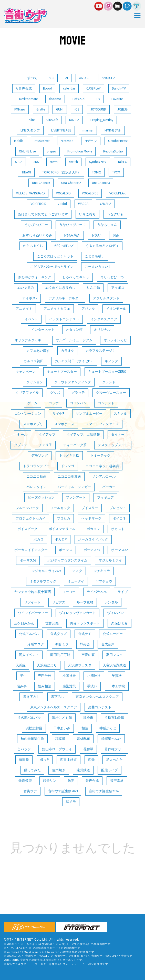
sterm (54, 162)
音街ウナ (30, 791)
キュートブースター (62, 372)
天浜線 (21, 665)
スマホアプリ (33, 424)
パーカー (109, 487)
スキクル (120, 414)
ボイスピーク (27, 529)
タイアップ (47, 434)
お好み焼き (72, 235)
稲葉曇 (60, 739)
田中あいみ (62, 728)
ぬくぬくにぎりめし (60, 288)
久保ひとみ (120, 623)
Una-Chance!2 (71, 183)
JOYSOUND (98, 109)
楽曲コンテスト (100, 707)
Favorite (117, 99)
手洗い (92, 686)
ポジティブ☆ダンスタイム (67, 560)
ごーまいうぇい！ (98, 267)
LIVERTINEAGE (61, 130)
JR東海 (122, 109)
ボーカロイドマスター (31, 550)
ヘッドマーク (91, 518)
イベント (31, 319)
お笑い (96, 235)
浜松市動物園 (115, 718)
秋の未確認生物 (32, 739)
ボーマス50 (92, 550)
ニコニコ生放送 (69, 476)
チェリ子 (45, 445)
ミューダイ (76, 581)
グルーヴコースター (111, 393)
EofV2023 (79, 99)
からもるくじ (33, 246)
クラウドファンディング (73, 382)
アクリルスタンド (106, 298)
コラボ (54, 403)
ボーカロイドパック (93, 539)
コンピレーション (28, 414)
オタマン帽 (74, 330)
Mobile (19, 141)
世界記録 (52, 623)
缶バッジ (24, 749)
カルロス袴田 (34, 361)
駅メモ (71, 802)
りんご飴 (93, 288)
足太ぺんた (114, 760)
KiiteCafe (52, 120)
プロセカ (64, 518)
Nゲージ (91, 141)
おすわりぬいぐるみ (37, 235)
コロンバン (78, 403)
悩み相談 (45, 686)
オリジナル (102, 330)
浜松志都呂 (34, 728)
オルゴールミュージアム (74, 340)
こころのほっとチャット (55, 256)
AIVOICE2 (108, 78)
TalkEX (122, 162)
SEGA (19, 162)
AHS (51, 78)
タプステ (21, 445)
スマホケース (64, 424)
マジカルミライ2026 (46, 571)
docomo (55, 99)
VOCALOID (63, 193)
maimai (88, 130)
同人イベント (29, 655)
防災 (71, 781)
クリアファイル (27, 393)
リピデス (59, 602)
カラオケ (68, 351)
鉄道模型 (25, 781)
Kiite (32, 120)
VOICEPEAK (117, 193)
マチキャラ (102, 571)
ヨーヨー (69, 592)
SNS (36, 162)
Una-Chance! (41, 183)
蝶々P (45, 760)
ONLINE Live (27, 151)
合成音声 (108, 644)
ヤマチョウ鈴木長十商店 (33, 592)
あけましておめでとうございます (43, 214)
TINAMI (26, 172)
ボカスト (118, 529)
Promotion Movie (80, 151)
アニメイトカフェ (57, 309)
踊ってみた (32, 770)
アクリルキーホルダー (65, 298)
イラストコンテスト (64, 319)
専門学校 (45, 676)
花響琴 (88, 749)
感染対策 (69, 686)
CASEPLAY (94, 88)
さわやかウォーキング (35, 277)
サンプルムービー (89, 414)
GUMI (60, 109)
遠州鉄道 (83, 770)
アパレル (88, 309)
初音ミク (62, 644)
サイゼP (59, 414)
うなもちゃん (107, 225)
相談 (85, 728)
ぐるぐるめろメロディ (102, 246)
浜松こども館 (62, 718)
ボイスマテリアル (62, 529)
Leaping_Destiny (102, 120)
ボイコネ (119, 518)
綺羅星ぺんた (111, 739)
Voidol (62, 204)
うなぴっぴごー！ (72, 225)
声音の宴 (88, 655)
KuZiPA (74, 120)
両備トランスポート (85, 623)
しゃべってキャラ (76, 277)
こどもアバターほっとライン (52, 267)
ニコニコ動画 (36, 476)
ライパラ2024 (97, 592)
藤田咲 (24, 760)
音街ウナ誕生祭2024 (104, 791)
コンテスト (106, 403)
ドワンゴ (68, 466)
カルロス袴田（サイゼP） (74, 361)
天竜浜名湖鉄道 (114, 665)
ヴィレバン (115, 613)
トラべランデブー (36, 466)
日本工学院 (117, 686)
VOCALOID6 (90, 193)
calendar (69, 88)
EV (98, 99)
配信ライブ (110, 770)
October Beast (118, 141)
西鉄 (91, 760)
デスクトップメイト (113, 445)
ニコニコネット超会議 (102, 466)
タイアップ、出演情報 (83, 434)
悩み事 (22, 686)
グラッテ (78, 393)
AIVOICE (85, 78)
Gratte (41, 109)
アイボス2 (30, 298)
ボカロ (39, 539)
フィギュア (105, 497)
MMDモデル (113, 130)
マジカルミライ (110, 560)
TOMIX (96, 172)
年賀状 (117, 676)
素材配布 (83, 739)
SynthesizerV (98, 162)
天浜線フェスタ (80, 665)
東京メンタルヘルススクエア (97, 697)
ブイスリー (90, 508)
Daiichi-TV (119, 88)
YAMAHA (105, 204)
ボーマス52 (119, 550)
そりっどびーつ (112, 277)
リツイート (32, 602)
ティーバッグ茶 (75, 445)
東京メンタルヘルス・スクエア (54, 707)
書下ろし (58, 697)
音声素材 (117, 781)
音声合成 (92, 781)
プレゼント (118, 508)
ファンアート (76, 497)
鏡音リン (50, 781)
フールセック (60, 508)
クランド (109, 382)
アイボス (118, 288)
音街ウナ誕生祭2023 (63, 791)
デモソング (40, 455)
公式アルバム (29, 634)
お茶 (116, 235)
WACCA (83, 204)
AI (67, 78)
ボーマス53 (28, 560)
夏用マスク (114, 655)
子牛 (23, 676)
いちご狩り (87, 214)
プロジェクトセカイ (31, 518)
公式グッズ (59, 634)
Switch (73, 162)
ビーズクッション (41, 497)
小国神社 (69, 676)
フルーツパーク (27, 508)
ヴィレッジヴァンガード (77, 613)
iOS (77, 109)
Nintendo (67, 141)
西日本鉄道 (69, 760)
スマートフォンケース (102, 424)
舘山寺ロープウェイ (57, 749)
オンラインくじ (115, 340)
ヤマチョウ (104, 581)
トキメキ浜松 (69, 455)
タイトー (118, 434)
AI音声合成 (24, 88)
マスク (77, 571)
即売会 (85, 644)
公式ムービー (113, 634)
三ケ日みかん (24, 623)
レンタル (111, 602)
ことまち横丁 (95, 256)
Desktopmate (28, 99)
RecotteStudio (113, 151)
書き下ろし (31, 697)
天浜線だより (47, 665)
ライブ (123, 592)
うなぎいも (115, 214)
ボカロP (61, 539)
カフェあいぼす (38, 351)
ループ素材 (85, 602)
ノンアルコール (104, 476)
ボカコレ (93, 529)
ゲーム (32, 403)
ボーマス (66, 550)
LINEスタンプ (30, 130)
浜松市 (88, 718)
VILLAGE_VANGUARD (30, 193)
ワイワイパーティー (33, 613)
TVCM (116, 172)
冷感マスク (36, 644)
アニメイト (24, 309)
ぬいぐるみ (26, 288)
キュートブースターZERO (107, 372)
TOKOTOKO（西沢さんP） (61, 172)
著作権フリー (115, 749)
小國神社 (94, 676)
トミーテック (100, 455)
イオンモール (116, 309)
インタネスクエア (104, 319)
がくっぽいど (64, 246)
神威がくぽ (108, 728)
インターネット (43, 330)
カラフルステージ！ (101, 351)
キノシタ (111, 361)
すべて (32, 78)
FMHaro (20, 109)
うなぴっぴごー (36, 225)
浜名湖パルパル (29, 718)
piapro (51, 151)
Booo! (47, 88)
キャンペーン (26, 372)
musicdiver (42, 141)
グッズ (55, 393)
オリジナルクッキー (30, 340)
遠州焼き (59, 770)
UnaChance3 (101, 183)
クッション (35, 382)
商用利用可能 (60, 655)
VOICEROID (38, 204)
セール (22, 434)
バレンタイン (36, 487)
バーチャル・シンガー (74, 487)
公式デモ (85, 634)
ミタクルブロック (43, 581)
